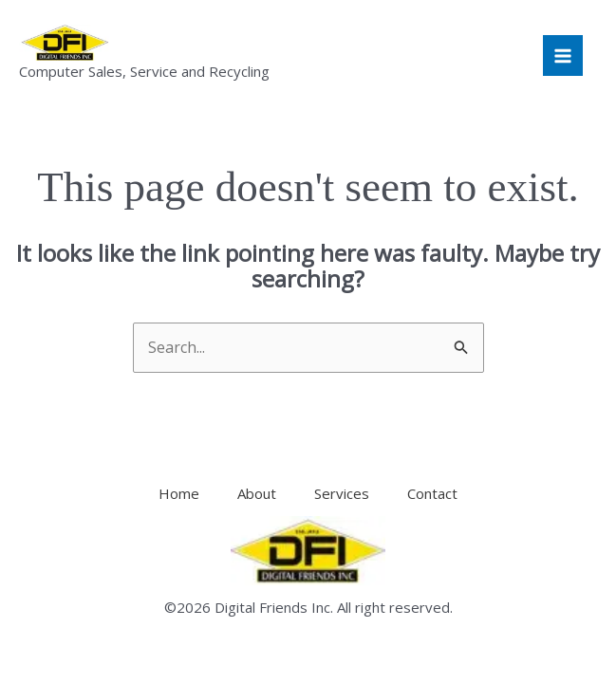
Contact (432, 493)
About (257, 493)
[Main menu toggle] (563, 55)
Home (179, 493)
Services (342, 493)
